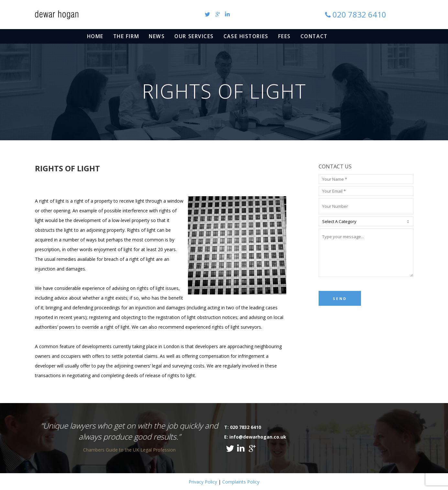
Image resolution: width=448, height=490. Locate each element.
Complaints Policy (241, 482)
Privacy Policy (203, 482)
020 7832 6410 (359, 14)
